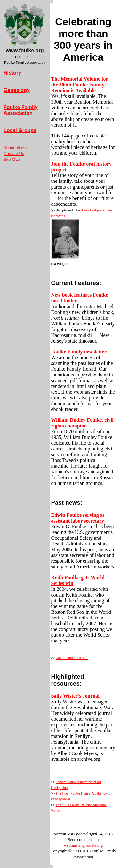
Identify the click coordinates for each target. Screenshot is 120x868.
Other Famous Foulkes (72, 658)
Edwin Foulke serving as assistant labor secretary (78, 518)
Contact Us (14, 154)
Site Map (12, 159)
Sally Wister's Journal (75, 696)
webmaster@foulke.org (83, 845)
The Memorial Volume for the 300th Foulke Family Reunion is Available (79, 85)
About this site (17, 148)
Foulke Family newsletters (80, 352)
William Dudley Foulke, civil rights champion (82, 423)
